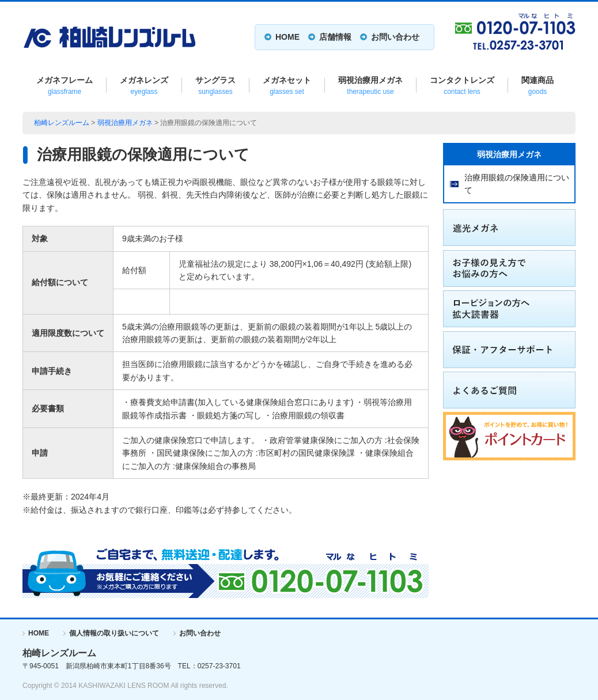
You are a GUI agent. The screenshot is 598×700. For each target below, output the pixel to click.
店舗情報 (335, 37)
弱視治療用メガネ (125, 123)
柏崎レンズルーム (62, 123)
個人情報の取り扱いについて (114, 633)
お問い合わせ (395, 37)
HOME (287, 37)
